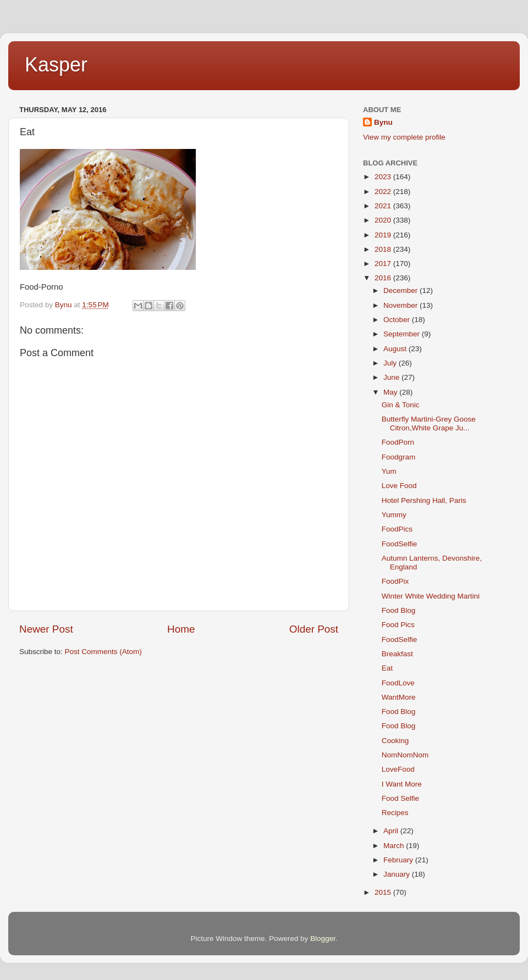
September (403, 334)
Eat (387, 668)
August (396, 349)
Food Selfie (400, 798)
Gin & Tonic (401, 405)
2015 (384, 892)
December (402, 290)
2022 (384, 192)
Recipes (395, 813)
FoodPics (397, 529)
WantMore (399, 697)
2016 (384, 278)
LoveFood (398, 769)
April (392, 831)
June (392, 377)
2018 (384, 249)
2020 (384, 220)
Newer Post (46, 629)
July (391, 363)
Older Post (314, 629)
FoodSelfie (400, 544)
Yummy (394, 515)
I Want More (402, 784)
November (402, 305)
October (398, 320)
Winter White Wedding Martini (431, 596)
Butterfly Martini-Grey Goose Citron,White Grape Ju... (429, 423)
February (399, 860)
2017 (384, 264)
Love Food (399, 486)
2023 (384, 177)
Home (181, 629)
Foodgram (399, 457)
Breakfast (397, 654)
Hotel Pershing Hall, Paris (424, 500)
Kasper (56, 65)
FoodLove (398, 683)
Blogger (323, 939)
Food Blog (399, 610)
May (391, 392)
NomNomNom (405, 755)
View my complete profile (404, 137)
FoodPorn (398, 442)
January (398, 874)
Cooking (395, 741)
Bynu (383, 122)
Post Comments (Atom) (103, 652)
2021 (384, 206)
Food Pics (398, 625)
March (395, 846)
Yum (389, 471)
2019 (384, 235)
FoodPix (395, 581)
